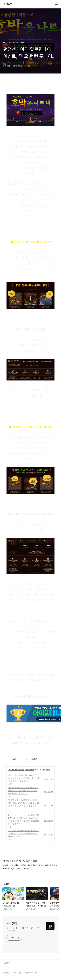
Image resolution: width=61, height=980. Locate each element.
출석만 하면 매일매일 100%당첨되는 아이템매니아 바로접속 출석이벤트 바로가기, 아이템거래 (24, 778)
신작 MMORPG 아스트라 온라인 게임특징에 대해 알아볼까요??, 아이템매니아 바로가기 (24, 833)
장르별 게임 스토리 (16, 770)
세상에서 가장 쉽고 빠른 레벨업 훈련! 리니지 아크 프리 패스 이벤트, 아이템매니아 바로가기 (23, 791)
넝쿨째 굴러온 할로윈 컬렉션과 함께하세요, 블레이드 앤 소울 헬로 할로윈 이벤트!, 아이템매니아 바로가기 (24, 804)
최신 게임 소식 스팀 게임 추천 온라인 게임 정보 (23, 930)
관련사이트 (8, 963)
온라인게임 (30, 770)
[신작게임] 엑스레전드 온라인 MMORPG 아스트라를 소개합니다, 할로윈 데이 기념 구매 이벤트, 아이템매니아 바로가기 (24, 820)
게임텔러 (8, 4)
